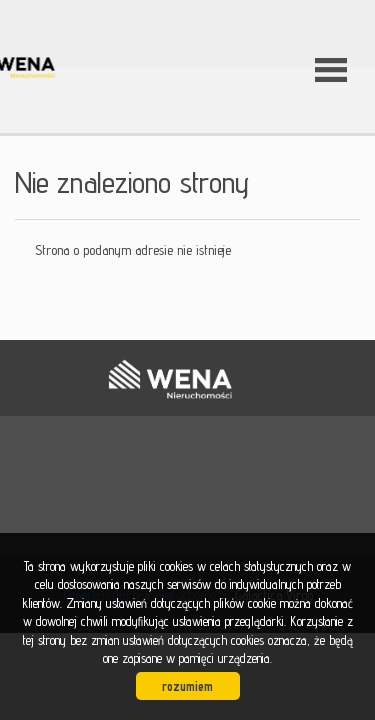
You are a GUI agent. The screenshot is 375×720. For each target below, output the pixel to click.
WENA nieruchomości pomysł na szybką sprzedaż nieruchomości (170, 379)
